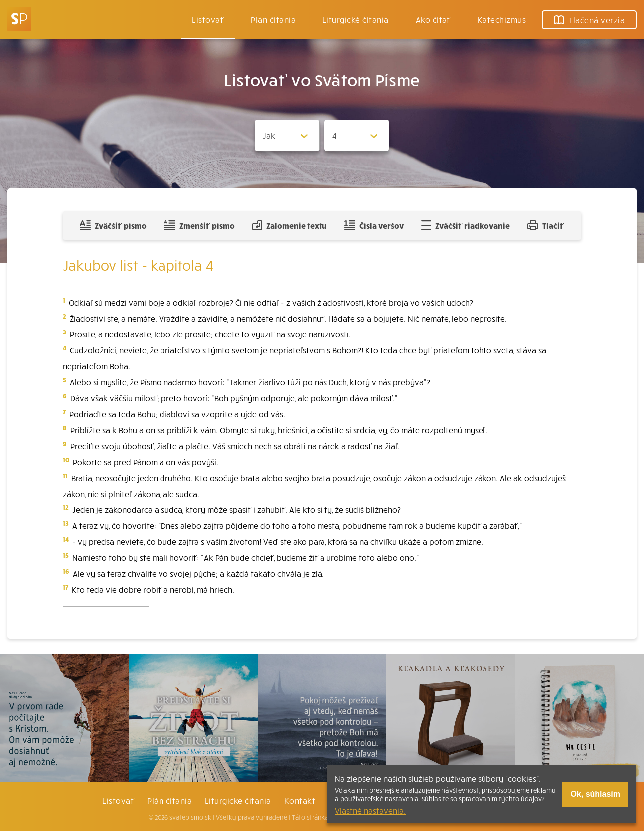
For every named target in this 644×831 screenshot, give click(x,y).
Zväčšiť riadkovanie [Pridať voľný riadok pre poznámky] (465, 225)
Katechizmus (502, 19)
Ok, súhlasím (595, 794)
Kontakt (300, 800)
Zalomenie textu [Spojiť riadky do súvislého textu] (289, 225)
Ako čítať (433, 19)
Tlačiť (546, 225)
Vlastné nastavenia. (370, 810)
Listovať (208, 19)
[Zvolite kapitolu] (357, 135)
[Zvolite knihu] (287, 135)
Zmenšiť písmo (199, 225)
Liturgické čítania (356, 19)
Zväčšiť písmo (113, 225)
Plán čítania (169, 800)
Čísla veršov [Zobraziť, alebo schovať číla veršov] (374, 225)
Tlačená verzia (589, 20)
